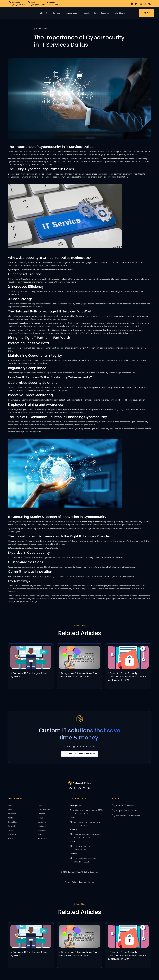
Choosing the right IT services (21, 541)
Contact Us (146, 13)
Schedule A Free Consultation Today (79, 754)
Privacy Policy (71, 882)
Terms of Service (87, 882)
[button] (46, 13)
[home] (15, 13)
